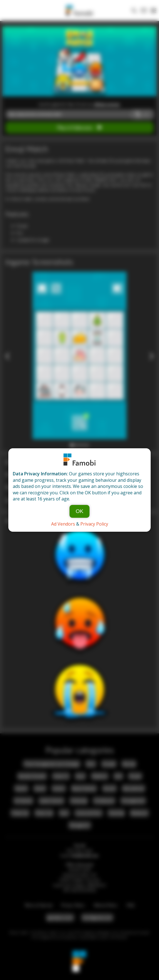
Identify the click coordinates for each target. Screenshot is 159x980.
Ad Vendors (63, 524)
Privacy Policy (94, 524)
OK (79, 511)
